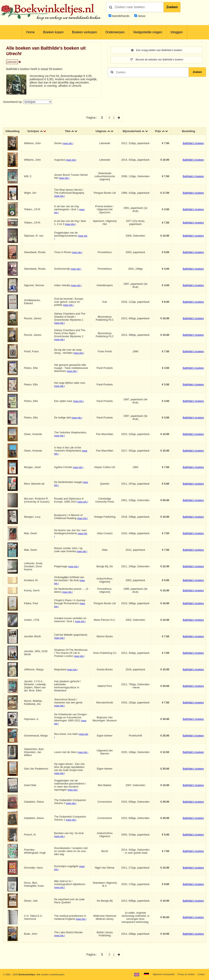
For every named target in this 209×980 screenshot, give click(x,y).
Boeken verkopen (84, 32)
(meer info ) (68, 144)
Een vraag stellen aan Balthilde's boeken (157, 50)
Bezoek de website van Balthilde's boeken (157, 60)
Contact (201, 974)
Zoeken (172, 7)
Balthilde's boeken (193, 144)
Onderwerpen (115, 32)
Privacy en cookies (184, 974)
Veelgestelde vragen (148, 32)
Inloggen (177, 32)
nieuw (141, 16)
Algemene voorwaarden (160, 974)
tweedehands (121, 16)
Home (30, 32)
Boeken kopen (53, 32)
